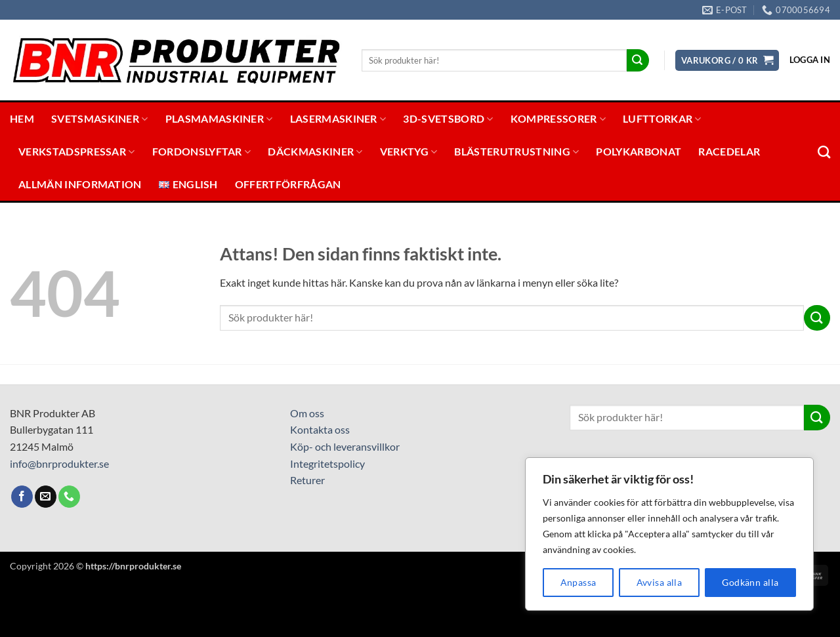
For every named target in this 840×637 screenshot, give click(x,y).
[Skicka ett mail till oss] (46, 497)
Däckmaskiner (315, 152)
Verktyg (409, 152)
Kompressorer (558, 119)
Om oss (307, 413)
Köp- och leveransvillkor (345, 446)
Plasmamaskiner (219, 119)
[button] (727, 61)
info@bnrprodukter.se (59, 463)
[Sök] (824, 152)
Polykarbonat (639, 151)
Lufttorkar (662, 119)
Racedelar (729, 151)
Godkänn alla (750, 582)
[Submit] (638, 60)
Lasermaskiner (338, 119)
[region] (669, 534)
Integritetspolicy (327, 463)
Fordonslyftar (202, 152)
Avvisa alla (660, 582)
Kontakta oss (320, 429)
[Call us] (69, 497)
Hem (22, 118)
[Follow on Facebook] (22, 497)
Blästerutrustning (516, 152)
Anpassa (578, 582)
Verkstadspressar (77, 152)
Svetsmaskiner (100, 119)
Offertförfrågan (288, 184)
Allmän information (80, 184)
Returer (307, 480)
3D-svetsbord (448, 119)
